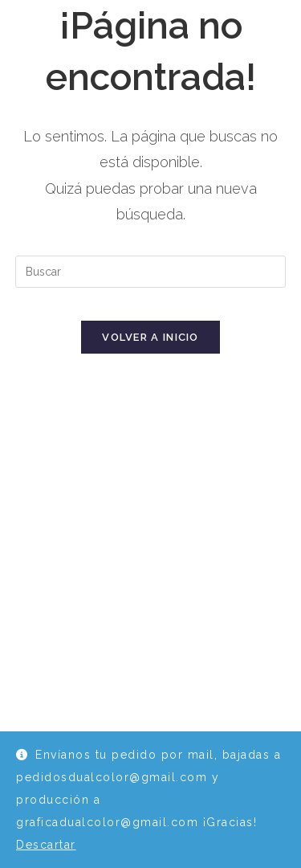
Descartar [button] (46, 845)
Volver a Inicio (150, 337)
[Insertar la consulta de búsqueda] (151, 272)
